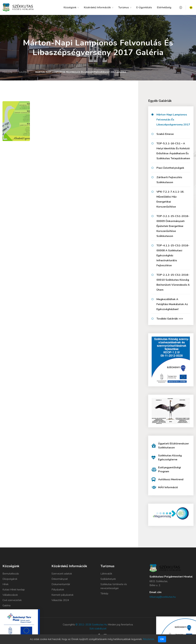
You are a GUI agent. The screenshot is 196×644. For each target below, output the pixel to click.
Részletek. (149, 639)
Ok (162, 639)
